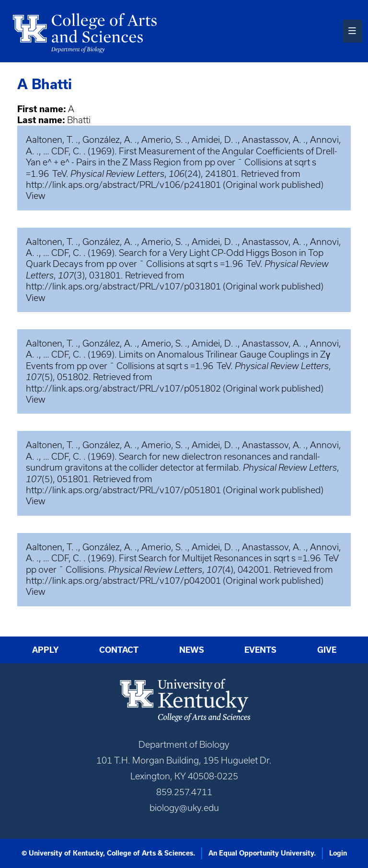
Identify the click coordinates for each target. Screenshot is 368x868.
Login (338, 853)
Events (260, 650)
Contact (119, 650)
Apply (46, 650)
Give (327, 650)
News (192, 650)
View (36, 196)
